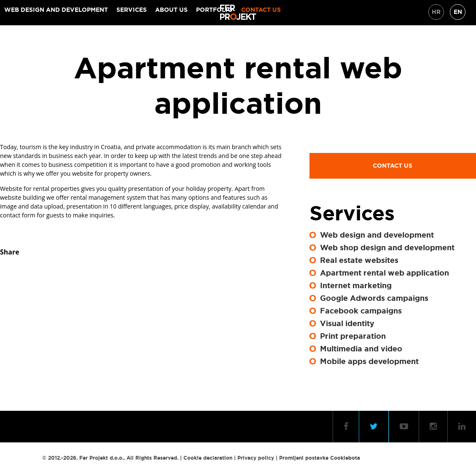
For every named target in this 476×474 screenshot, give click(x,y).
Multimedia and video (361, 349)
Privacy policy (256, 458)
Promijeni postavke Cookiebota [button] (320, 458)
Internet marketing (356, 286)
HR (436, 12)
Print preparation (353, 336)
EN (458, 12)
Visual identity (347, 324)
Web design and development (56, 10)
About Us (171, 10)
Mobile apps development (369, 362)
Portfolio (214, 10)
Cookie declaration (208, 458)
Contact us (261, 10)
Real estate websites (359, 260)
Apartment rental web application (385, 273)
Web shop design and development (387, 248)
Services (132, 10)
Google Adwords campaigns (374, 298)
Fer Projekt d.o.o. (101, 458)
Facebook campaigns (361, 311)
